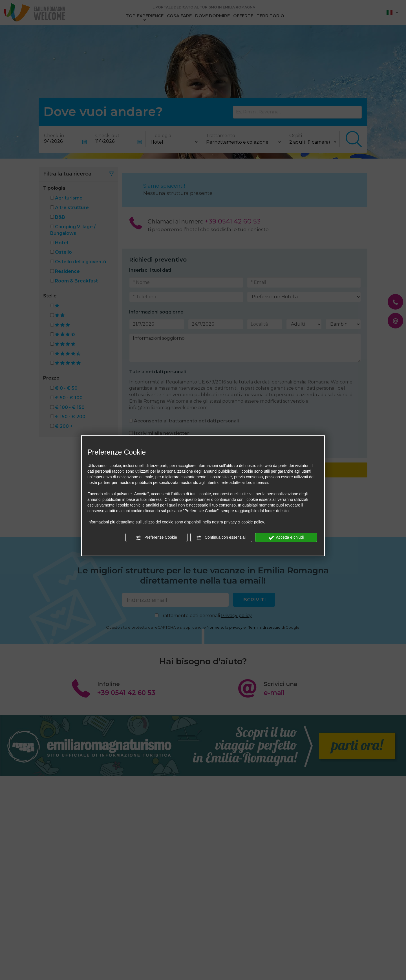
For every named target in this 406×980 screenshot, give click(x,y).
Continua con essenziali (221, 538)
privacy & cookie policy (244, 522)
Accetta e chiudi (286, 538)
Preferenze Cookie (156, 538)
